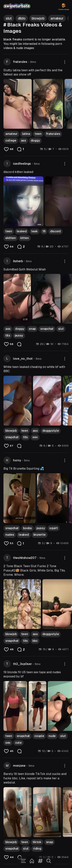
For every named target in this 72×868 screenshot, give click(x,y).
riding (37, 849)
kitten (25, 238)
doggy (35, 140)
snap (32, 329)
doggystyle (51, 431)
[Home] (32, 861)
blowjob (11, 431)
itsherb (18, 261)
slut (61, 329)
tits (8, 335)
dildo (22, 18)
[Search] (49, 861)
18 (44, 231)
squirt (53, 528)
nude (52, 736)
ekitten (11, 238)
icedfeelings (22, 164)
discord (55, 231)
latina (26, 134)
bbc (35, 641)
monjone (19, 766)
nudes (10, 535)
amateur (11, 134)
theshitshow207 (25, 558)
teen (38, 134)
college (11, 140)
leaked (22, 231)
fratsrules (20, 62)
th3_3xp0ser (22, 664)
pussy (19, 335)
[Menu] (23, 861)
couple (39, 736)
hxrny (17, 460)
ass (24, 140)
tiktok (37, 842)
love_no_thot (23, 359)
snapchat (47, 329)
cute (18, 743)
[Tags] (40, 861)
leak (35, 231)
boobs (27, 528)
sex (35, 437)
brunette (40, 535)
